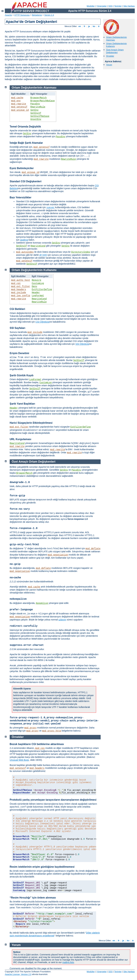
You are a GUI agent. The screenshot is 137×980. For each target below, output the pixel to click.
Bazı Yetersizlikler (21, 197)
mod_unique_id (20, 110)
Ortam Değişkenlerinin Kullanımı (34, 270)
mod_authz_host (21, 280)
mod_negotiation (58, 555)
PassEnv (35, 104)
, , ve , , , (54, 720)
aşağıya (24, 240)
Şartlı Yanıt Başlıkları (22, 404)
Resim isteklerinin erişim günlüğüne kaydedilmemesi (42, 867)
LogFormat (38, 296)
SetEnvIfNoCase (40, 116)
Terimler (118, 6)
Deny (34, 286)
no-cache (15, 577)
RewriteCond (38, 246)
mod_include (19, 293)
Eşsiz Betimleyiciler (22, 168)
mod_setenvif (19, 107)
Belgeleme (37, 15)
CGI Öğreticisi (42, 322)
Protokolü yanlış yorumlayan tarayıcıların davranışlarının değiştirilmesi (53, 800)
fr (85, 26)
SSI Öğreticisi (82, 344)
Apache (8, 15)
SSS (110, 6)
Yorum (109, 65)
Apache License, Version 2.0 (18, 974)
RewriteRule (38, 107)
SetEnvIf (36, 113)
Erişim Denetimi (19, 353)
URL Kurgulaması (20, 439)
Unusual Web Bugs (19, 760)
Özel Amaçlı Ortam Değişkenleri (115, 51)
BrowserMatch (39, 98)
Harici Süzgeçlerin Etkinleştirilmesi (31, 423)
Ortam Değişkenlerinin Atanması (34, 88)
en (80, 26)
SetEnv (34, 110)
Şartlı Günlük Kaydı (22, 375)
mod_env (16, 101)
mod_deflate (93, 549)
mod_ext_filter (21, 286)
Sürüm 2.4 (49, 15)
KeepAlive (42, 603)
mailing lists (68, 962)
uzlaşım (62, 620)
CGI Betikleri (17, 309)
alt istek (43, 255)
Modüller (91, 6)
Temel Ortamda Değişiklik (25, 127)
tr (99, 26)
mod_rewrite (19, 104)
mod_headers (19, 289)
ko (94, 26)
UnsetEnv (36, 119)
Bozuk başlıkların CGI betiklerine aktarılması (37, 744)
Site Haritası (129, 6)
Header (36, 293)
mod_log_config (21, 296)
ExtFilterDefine (42, 289)
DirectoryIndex (81, 252)
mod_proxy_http (52, 731)
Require (36, 280)
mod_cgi (16, 283)
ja (89, 26)
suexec (50, 208)
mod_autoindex (25, 252)
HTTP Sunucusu (22, 15)
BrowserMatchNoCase (43, 101)
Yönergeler (102, 6)
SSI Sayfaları (17, 328)
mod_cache (17, 98)
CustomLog (38, 283)
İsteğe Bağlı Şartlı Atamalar (26, 143)
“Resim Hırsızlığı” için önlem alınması (33, 898)
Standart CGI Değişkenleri (26, 181)
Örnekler (110, 56)
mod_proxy (30, 728)
